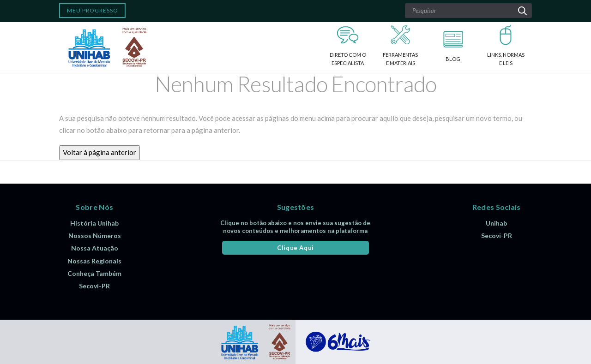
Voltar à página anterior (100, 152)
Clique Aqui (295, 248)
